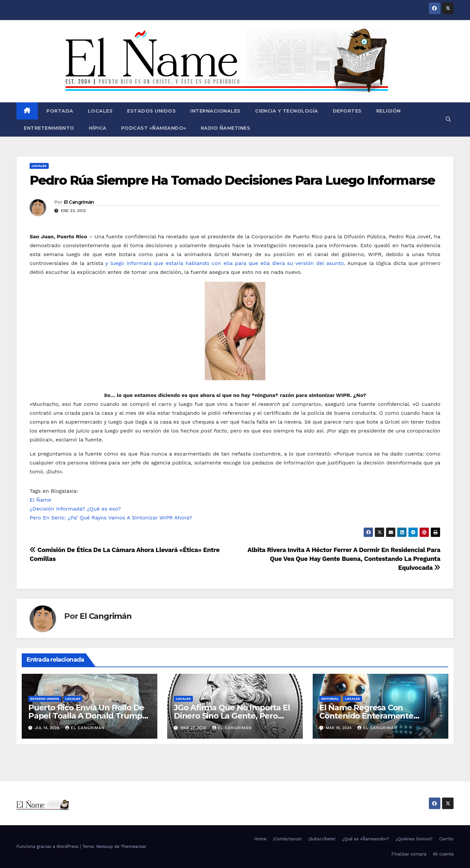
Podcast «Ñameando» (154, 128)
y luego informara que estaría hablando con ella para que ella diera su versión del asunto (224, 263)
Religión (389, 111)
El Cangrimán (79, 202)
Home (260, 839)
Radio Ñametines (226, 128)
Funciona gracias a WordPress (48, 846)
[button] (448, 119)
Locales (100, 111)
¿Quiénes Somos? (414, 839)
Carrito (446, 839)
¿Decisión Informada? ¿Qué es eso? (75, 509)
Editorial (330, 699)
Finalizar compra (409, 854)
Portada (59, 111)
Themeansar (134, 846)
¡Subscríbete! (322, 839)
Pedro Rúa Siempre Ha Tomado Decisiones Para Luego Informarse (232, 180)
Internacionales (215, 111)
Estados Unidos (151, 111)
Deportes (347, 111)
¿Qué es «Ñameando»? (366, 839)
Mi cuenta (443, 854)
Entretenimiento (49, 128)
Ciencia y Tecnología (287, 111)
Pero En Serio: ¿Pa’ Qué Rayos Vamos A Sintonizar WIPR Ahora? (111, 518)
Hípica (98, 128)
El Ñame (40, 500)
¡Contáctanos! (287, 839)
